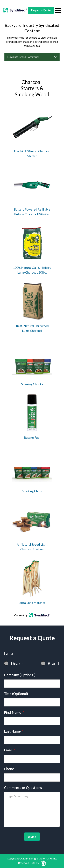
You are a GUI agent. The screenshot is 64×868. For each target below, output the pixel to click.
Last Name (14, 731)
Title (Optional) (16, 694)
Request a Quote (41, 10)
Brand (53, 663)
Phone (9, 769)
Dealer (17, 663)
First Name (14, 712)
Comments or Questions (23, 788)
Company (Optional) (20, 675)
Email (10, 750)
